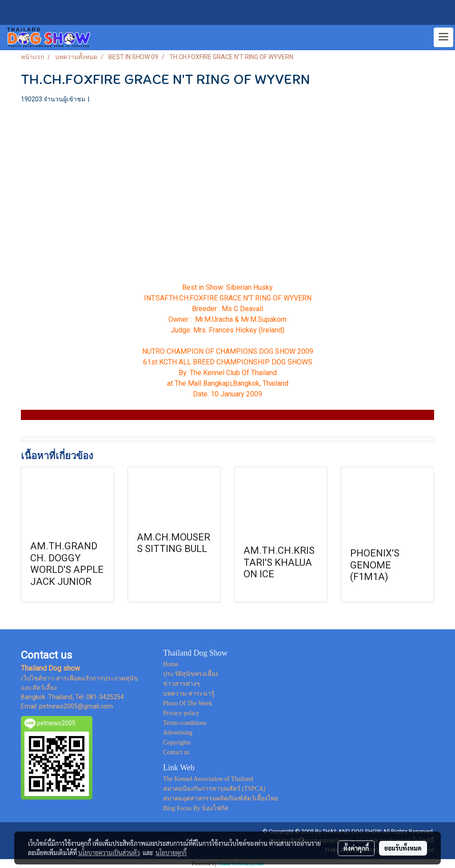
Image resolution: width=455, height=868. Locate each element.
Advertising (178, 733)
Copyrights (177, 742)
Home (171, 664)
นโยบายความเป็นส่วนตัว (109, 852)
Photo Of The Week (188, 703)
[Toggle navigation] (443, 37)
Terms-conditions (185, 723)
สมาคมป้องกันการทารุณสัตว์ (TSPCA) (214, 789)
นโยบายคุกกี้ (171, 852)
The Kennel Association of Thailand (208, 779)
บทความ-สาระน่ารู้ (189, 694)
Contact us (176, 752)
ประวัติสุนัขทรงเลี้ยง (191, 674)
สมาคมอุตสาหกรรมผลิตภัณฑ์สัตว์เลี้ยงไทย (221, 798)
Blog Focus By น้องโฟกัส (196, 808)
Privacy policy (181, 713)
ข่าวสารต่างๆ (182, 684)
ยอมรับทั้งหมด (403, 848)
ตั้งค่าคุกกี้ (356, 848)
